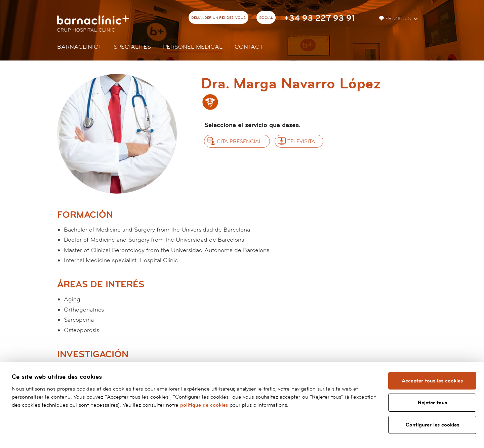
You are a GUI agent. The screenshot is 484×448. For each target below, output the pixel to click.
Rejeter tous (432, 403)
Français (396, 19)
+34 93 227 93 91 (319, 18)
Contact (249, 47)
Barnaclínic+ (79, 47)
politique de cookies (204, 405)
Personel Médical (193, 47)
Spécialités (132, 47)
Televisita (301, 141)
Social (266, 18)
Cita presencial (239, 141)
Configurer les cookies (432, 425)
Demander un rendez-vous (218, 18)
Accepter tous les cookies (432, 381)
